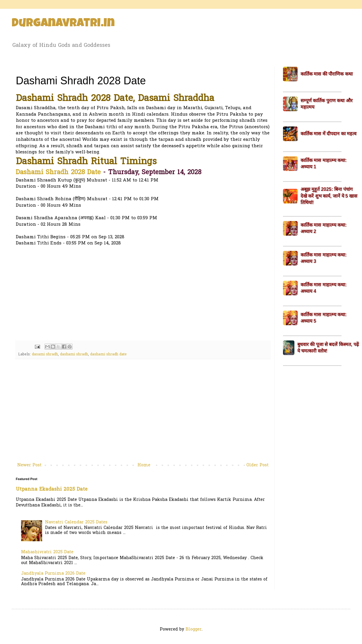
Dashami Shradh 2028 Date (58, 173)
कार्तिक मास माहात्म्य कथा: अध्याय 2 (324, 228)
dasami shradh (45, 354)
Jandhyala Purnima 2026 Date (53, 574)
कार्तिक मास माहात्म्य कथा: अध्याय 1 (324, 163)
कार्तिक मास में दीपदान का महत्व (328, 134)
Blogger (194, 630)
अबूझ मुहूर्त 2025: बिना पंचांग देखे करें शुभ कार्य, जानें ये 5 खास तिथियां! (329, 196)
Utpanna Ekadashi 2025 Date (52, 489)
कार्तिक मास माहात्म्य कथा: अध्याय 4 (324, 288)
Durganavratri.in (63, 24)
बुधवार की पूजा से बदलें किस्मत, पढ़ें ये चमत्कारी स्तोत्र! (328, 348)
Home (144, 465)
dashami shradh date (108, 354)
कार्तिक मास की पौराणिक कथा (327, 74)
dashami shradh (74, 354)
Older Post (258, 465)
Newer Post (29, 465)
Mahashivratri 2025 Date (47, 552)
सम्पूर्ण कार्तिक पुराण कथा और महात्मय (327, 104)
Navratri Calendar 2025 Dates (76, 522)
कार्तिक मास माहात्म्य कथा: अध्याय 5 (324, 318)
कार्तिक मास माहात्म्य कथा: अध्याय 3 (324, 258)
